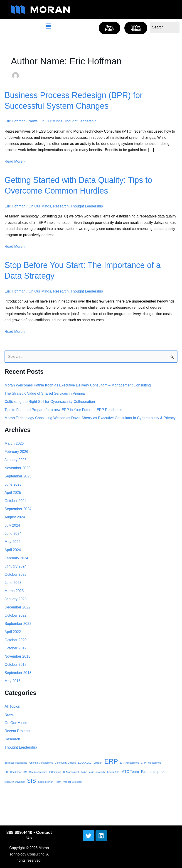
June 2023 (13, 583)
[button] (48, 27)
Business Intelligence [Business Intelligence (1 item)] (16, 763)
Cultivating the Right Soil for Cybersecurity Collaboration (50, 402)
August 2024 (15, 517)
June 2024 (13, 534)
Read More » (15, 161)
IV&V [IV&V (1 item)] (84, 772)
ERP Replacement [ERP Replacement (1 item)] (151, 763)
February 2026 (16, 452)
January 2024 (16, 566)
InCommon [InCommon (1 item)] (55, 772)
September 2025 (18, 476)
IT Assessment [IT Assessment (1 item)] (71, 772)
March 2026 (14, 443)
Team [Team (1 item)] (58, 782)
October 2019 (16, 648)
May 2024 (12, 542)
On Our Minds (51, 121)
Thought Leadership (80, 121)
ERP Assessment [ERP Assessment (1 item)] (129, 763)
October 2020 (16, 640)
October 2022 (16, 615)
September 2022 (18, 624)
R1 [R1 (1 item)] (163, 772)
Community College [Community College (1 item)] (65, 763)
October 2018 (16, 665)
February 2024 (16, 558)
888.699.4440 (19, 832)
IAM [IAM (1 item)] (25, 772)
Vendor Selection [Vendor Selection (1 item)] (73, 782)
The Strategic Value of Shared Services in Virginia (45, 393)
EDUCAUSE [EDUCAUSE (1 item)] (85, 763)
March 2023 (14, 591)
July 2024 (12, 525)
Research (61, 206)
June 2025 (13, 484)
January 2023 (16, 599)
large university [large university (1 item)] (97, 772)
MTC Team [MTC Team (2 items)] (130, 772)
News (33, 121)
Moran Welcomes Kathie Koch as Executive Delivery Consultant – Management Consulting (78, 385)
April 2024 (13, 550)
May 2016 (12, 681)
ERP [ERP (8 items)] (111, 761)
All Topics (12, 706)
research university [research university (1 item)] (15, 782)
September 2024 (18, 509)
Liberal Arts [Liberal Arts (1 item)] (113, 772)
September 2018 (18, 673)
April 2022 (13, 632)
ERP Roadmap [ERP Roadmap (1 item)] (13, 772)
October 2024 (16, 501)
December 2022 (17, 607)
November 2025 (17, 468)
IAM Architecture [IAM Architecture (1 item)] (38, 772)
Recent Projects (17, 731)
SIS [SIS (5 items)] (31, 781)
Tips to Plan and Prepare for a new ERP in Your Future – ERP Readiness (63, 410)
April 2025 (13, 493)
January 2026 (16, 460)
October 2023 (16, 574)
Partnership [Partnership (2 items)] (150, 772)
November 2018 (17, 656)
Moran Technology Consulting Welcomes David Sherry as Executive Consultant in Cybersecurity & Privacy (90, 418)
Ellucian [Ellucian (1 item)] (98, 763)
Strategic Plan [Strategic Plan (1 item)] (46, 782)
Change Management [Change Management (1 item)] (41, 763)
